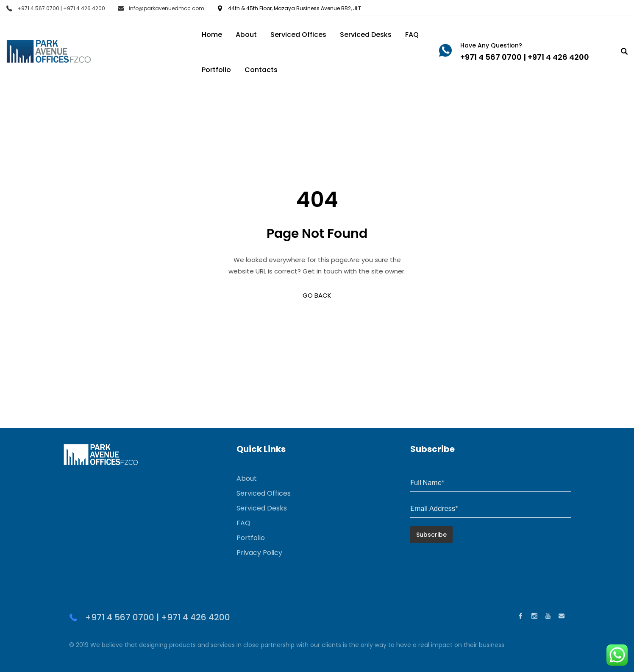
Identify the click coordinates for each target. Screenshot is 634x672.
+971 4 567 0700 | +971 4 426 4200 (61, 8)
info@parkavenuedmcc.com (167, 8)
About (246, 35)
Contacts (261, 70)
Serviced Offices (298, 35)
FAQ (412, 35)
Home (212, 35)
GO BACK (317, 295)
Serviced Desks (366, 35)
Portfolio (216, 70)
